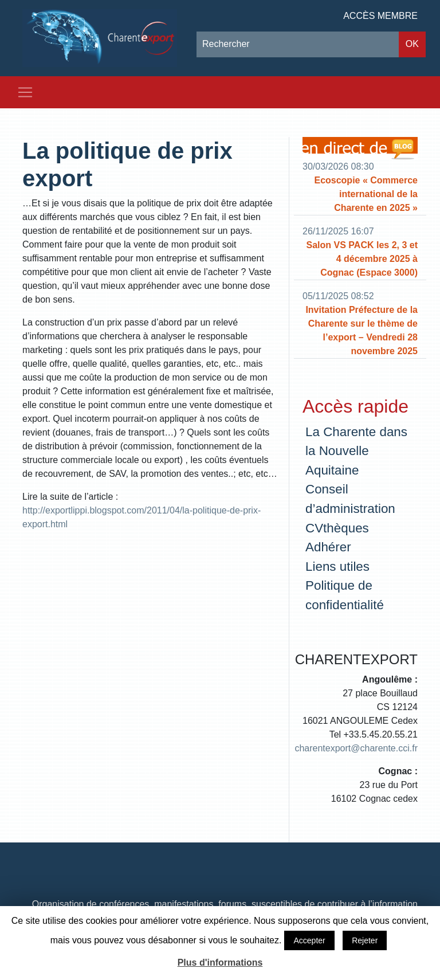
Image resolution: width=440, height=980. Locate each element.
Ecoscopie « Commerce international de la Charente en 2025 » (366, 194)
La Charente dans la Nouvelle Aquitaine (356, 451)
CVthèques (337, 528)
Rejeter (365, 940)
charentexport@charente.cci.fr (356, 748)
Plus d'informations (220, 963)
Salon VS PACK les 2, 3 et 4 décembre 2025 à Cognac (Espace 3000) (362, 259)
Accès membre (380, 16)
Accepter (309, 940)
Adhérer (328, 547)
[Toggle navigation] (25, 92)
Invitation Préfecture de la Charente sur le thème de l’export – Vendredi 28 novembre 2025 (362, 330)
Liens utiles (337, 567)
